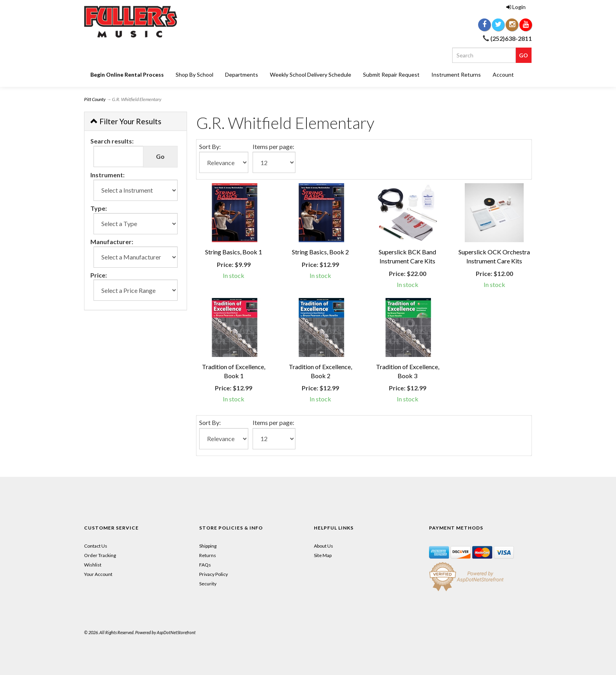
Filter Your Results (126, 121)
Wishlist (93, 565)
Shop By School (194, 74)
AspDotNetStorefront (176, 632)
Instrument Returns (456, 74)
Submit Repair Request (391, 74)
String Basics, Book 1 (234, 252)
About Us (324, 546)
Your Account (98, 574)
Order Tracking (100, 555)
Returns (208, 555)
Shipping (208, 546)
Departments (242, 74)
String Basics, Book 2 (320, 252)
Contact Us (96, 546)
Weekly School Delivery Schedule (311, 74)
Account (503, 74)
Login (516, 7)
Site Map (323, 555)
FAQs (205, 565)
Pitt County (95, 99)
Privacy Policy (214, 574)
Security (208, 584)
